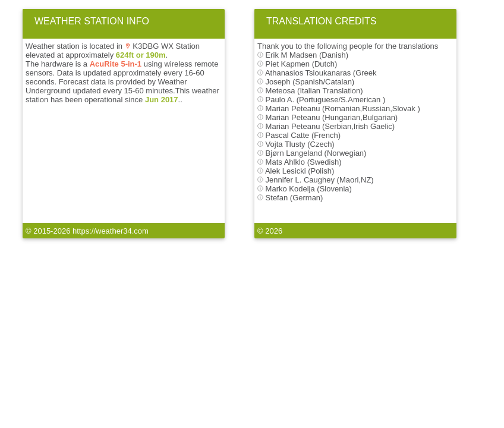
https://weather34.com (111, 231)
